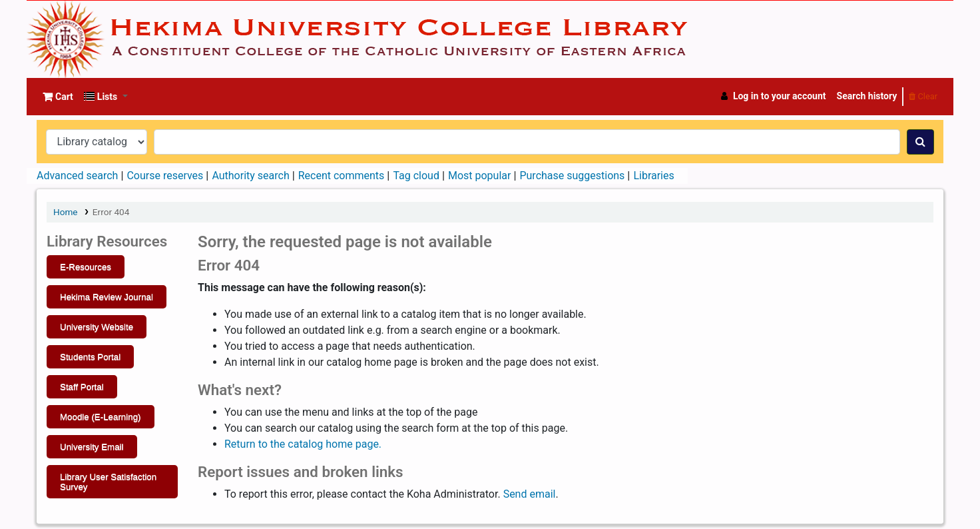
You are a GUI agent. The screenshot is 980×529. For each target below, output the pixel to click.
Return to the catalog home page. (303, 444)
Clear (923, 96)
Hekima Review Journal (107, 297)
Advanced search (77, 176)
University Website (97, 327)
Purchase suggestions (572, 176)
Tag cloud (416, 176)
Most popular (479, 176)
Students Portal (90, 357)
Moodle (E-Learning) (101, 417)
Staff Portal (82, 387)
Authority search (250, 176)
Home (66, 212)
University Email (92, 447)
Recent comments (342, 176)
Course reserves (165, 176)
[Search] (920, 142)
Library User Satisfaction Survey (108, 482)
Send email (530, 494)
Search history (867, 96)
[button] (58, 97)
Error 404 (111, 212)
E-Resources (86, 267)
